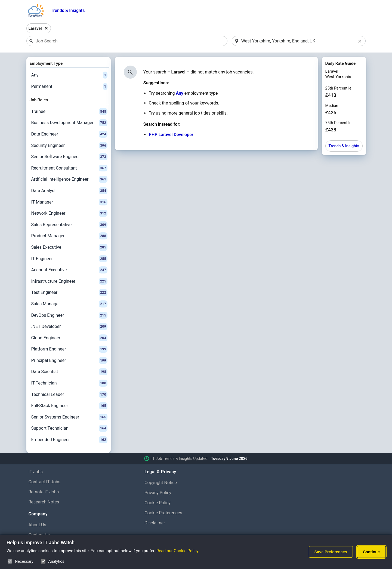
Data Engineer (69, 134)
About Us (37, 525)
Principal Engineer (69, 361)
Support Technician (69, 428)
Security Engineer (69, 146)
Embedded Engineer (69, 440)
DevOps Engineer (69, 315)
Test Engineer (69, 293)
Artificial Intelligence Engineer (69, 179)
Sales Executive (69, 247)
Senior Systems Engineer (69, 417)
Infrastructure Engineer (69, 281)
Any (69, 75)
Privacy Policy (158, 493)
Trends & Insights (68, 10)
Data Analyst (69, 191)
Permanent (69, 87)
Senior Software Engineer (69, 157)
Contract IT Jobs (45, 482)
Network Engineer (69, 213)
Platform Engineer (69, 349)
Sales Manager (69, 304)
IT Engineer (69, 259)
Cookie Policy (158, 503)
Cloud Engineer (69, 338)
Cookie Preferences (163, 513)
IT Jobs (36, 472)
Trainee (69, 112)
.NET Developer (69, 327)
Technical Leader (69, 395)
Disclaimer (155, 523)
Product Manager (69, 236)
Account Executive (69, 270)
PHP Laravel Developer (171, 135)
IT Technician (69, 383)
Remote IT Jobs (44, 492)
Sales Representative (69, 225)
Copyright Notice (161, 483)
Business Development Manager (69, 123)
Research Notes (44, 502)
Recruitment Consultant (69, 168)
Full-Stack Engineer (69, 406)
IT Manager (69, 202)
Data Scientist (69, 372)
